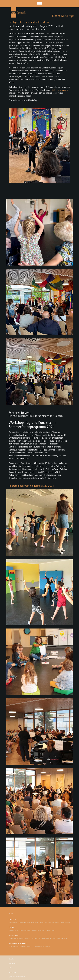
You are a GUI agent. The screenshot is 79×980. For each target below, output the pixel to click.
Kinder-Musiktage (63, 938)
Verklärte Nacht (65, 922)
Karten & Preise (13, 930)
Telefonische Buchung (38, 930)
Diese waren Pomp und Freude (49, 922)
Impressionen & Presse (18, 944)
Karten (11, 928)
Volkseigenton (13, 922)
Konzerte (12, 920)
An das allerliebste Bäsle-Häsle (28, 922)
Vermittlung (14, 936)
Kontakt (11, 959)
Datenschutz (13, 972)
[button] (39, 4)
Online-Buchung (25, 930)
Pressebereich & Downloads (43, 946)
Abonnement (51, 930)
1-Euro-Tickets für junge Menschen (20, 938)
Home (11, 914)
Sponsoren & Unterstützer (17, 977)
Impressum (12, 963)
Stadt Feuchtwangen (59, 90)
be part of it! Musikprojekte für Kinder (44, 938)
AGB (10, 968)
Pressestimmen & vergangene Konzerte (20, 946)
